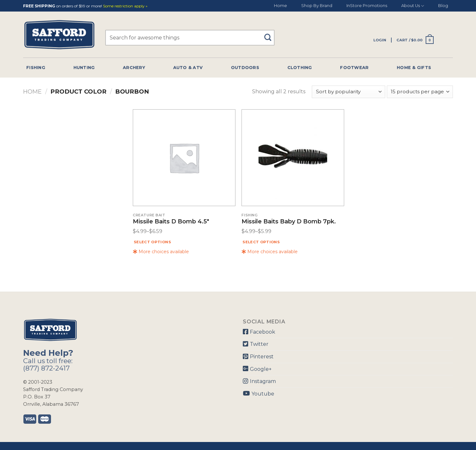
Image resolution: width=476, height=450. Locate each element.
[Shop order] (348, 92)
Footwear (354, 67)
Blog (443, 6)
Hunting (84, 67)
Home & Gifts (414, 67)
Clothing (300, 67)
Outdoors (245, 67)
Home (280, 6)
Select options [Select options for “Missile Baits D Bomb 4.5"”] (152, 242)
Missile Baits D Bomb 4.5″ (171, 222)
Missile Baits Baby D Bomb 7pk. (289, 222)
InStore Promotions (367, 6)
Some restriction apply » (125, 6)
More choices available (161, 252)
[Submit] (270, 34)
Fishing (36, 67)
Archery (134, 67)
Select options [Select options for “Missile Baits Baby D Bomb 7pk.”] (261, 242)
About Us (413, 6)
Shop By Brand (317, 6)
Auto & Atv (188, 67)
